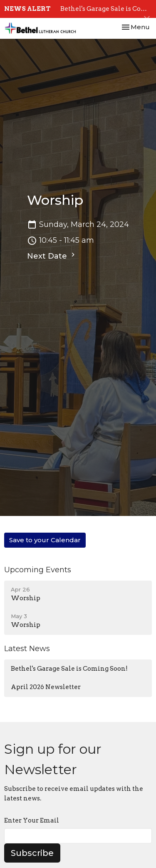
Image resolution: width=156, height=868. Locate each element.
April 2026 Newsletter (46, 687)
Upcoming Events (38, 570)
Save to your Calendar (45, 540)
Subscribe (32, 853)
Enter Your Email (32, 820)
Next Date (52, 256)
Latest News (27, 649)
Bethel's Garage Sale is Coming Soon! (69, 669)
